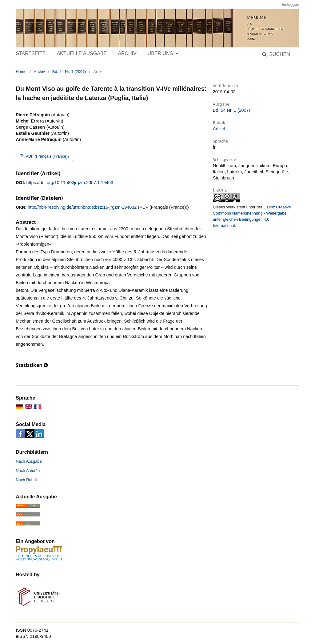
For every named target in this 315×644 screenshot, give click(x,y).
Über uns (161, 53)
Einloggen (290, 4)
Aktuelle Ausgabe (82, 53)
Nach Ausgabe (29, 461)
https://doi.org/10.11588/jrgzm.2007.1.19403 (70, 183)
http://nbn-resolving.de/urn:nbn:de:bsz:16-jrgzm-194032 (82, 207)
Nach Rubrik (27, 480)
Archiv (127, 53)
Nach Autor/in (28, 471)
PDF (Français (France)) (46, 156)
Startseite (31, 53)
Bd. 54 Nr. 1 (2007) (69, 72)
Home (21, 72)
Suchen (279, 54)
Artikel (219, 129)
